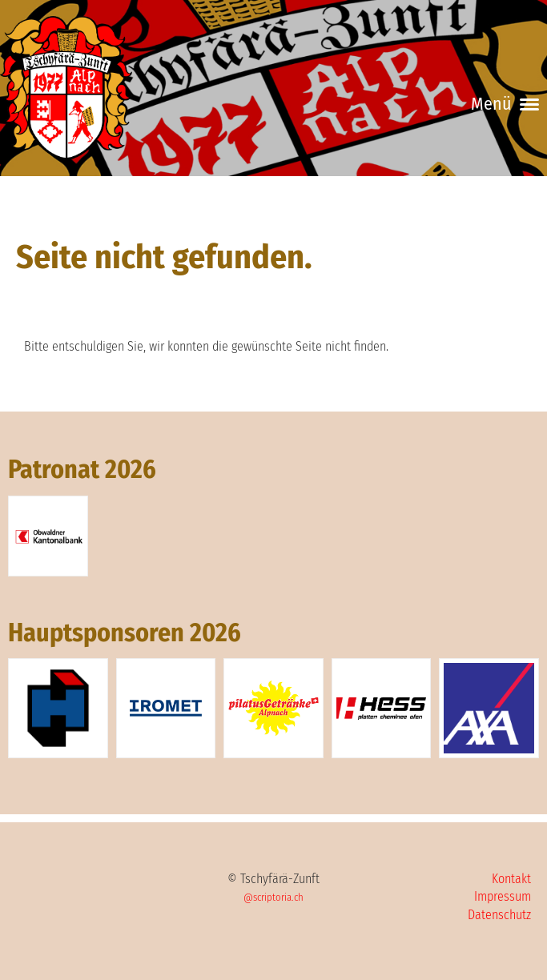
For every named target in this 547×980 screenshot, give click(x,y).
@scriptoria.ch (273, 897)
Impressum (503, 896)
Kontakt (511, 879)
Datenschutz (499, 915)
